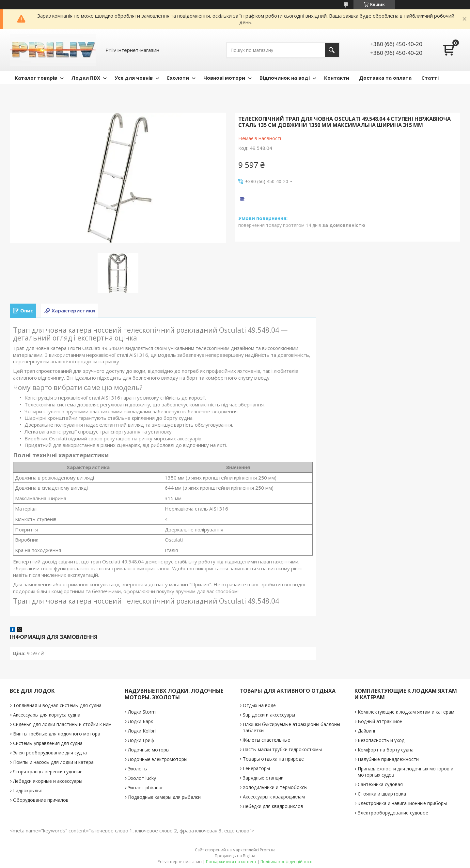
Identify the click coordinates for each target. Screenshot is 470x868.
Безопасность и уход (381, 740)
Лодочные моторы (149, 750)
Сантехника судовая (380, 784)
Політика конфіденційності (286, 862)
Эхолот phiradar (145, 788)
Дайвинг (367, 731)
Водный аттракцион (380, 721)
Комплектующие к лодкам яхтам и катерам (406, 712)
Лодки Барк (141, 721)
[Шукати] (332, 50)
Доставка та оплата (385, 78)
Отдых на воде (259, 705)
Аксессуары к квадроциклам (274, 797)
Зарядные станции (263, 778)
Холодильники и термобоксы (275, 787)
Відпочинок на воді (285, 78)
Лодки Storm (142, 712)
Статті (430, 78)
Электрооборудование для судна (50, 753)
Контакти (337, 78)
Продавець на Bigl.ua (235, 856)
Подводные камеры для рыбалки (164, 797)
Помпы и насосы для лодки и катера (53, 762)
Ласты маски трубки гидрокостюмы (282, 749)
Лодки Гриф (141, 740)
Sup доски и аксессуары (269, 715)
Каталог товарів (36, 78)
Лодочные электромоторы (158, 759)
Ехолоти (178, 78)
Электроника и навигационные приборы (402, 803)
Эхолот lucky (142, 778)
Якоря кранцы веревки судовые (48, 772)
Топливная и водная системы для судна (57, 705)
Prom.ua (268, 850)
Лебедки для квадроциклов (273, 806)
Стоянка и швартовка (382, 794)
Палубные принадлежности (388, 759)
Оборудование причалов (41, 800)
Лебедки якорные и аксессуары (48, 781)
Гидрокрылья (28, 790)
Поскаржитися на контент (231, 862)
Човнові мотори (224, 78)
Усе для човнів (134, 78)
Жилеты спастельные (266, 740)
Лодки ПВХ (86, 78)
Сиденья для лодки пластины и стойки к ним (62, 724)
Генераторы (256, 768)
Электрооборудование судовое (393, 813)
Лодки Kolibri (142, 731)
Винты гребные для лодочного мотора (57, 734)
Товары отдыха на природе (273, 759)
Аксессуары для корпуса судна (47, 715)
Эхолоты (138, 769)
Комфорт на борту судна (386, 750)
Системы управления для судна (48, 743)
